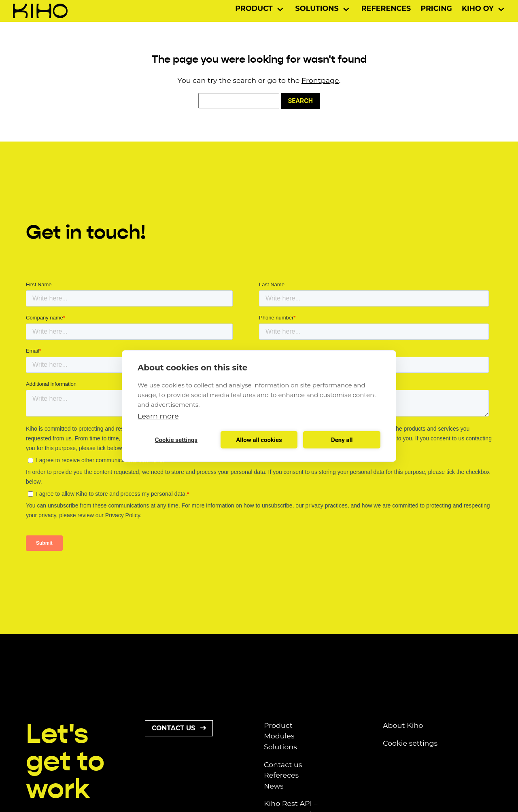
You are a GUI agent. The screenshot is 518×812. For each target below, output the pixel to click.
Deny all (342, 440)
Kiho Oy (478, 8)
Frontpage (320, 80)
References (386, 8)
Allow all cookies (259, 440)
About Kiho (403, 725)
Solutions (317, 8)
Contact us (179, 728)
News (274, 786)
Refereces (281, 775)
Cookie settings (410, 743)
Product (254, 8)
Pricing (436, 8)
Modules (279, 736)
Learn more (158, 416)
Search (300, 101)
